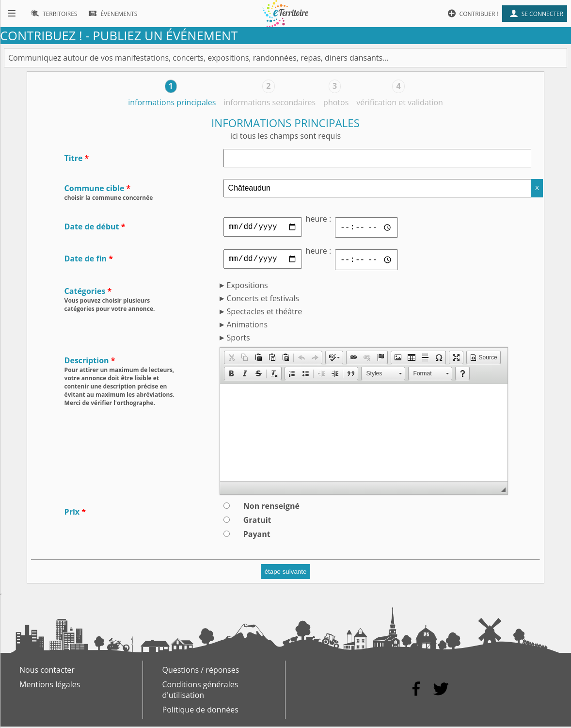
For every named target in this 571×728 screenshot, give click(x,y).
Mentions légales (50, 686)
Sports (238, 339)
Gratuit (257, 521)
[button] (231, 359)
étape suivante (286, 573)
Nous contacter (47, 671)
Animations (247, 326)
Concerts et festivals (263, 300)
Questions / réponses (201, 671)
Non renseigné (271, 507)
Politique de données (200, 711)
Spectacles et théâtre (265, 313)
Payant (257, 535)
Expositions (247, 287)
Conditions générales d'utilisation (200, 691)
